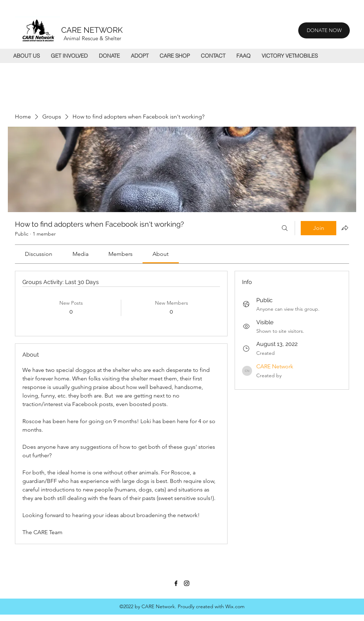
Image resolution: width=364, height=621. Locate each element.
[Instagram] (187, 583)
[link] (39, 254)
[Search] (285, 228)
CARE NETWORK (92, 30)
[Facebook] (176, 583)
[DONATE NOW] (324, 30)
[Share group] (345, 228)
